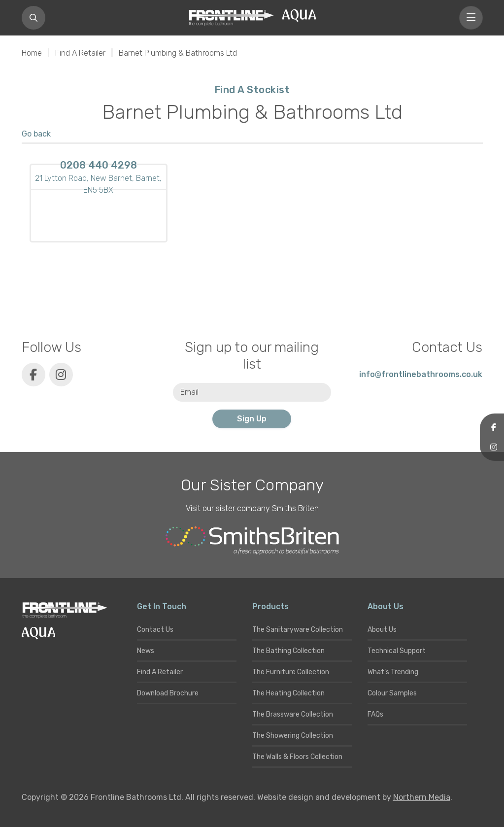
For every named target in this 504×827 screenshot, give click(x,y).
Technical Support (397, 651)
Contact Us (155, 630)
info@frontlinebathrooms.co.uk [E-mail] (421, 374)
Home (32, 53)
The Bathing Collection (288, 651)
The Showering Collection (293, 736)
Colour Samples (392, 693)
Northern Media (422, 797)
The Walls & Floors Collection (297, 757)
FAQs (375, 714)
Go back (36, 134)
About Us (382, 630)
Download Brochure (168, 693)
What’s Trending (393, 672)
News (146, 651)
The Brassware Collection (293, 714)
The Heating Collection (288, 693)
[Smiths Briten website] (252, 541)
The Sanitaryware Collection (298, 630)
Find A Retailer (80, 53)
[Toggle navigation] (471, 18)
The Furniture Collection (291, 672)
